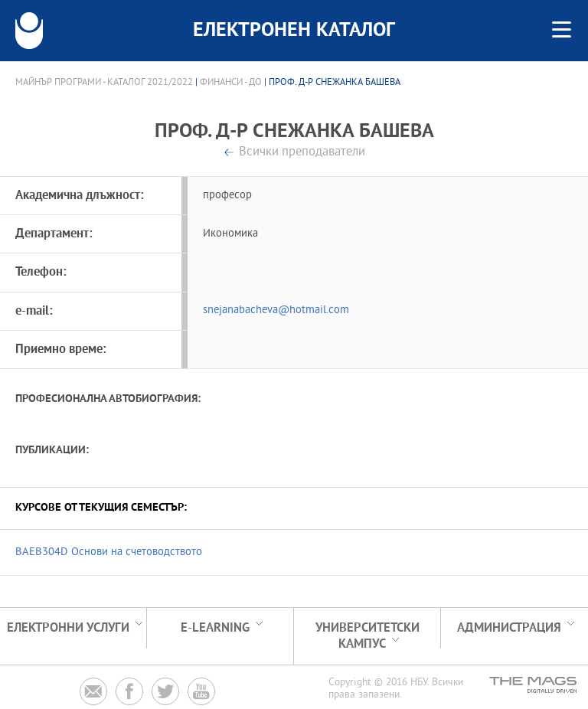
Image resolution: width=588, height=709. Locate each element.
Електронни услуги (68, 628)
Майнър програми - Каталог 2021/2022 (104, 83)
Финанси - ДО (231, 83)
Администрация (509, 628)
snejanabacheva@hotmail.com (276, 310)
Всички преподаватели (302, 153)
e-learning (215, 628)
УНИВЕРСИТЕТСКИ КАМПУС (367, 636)
